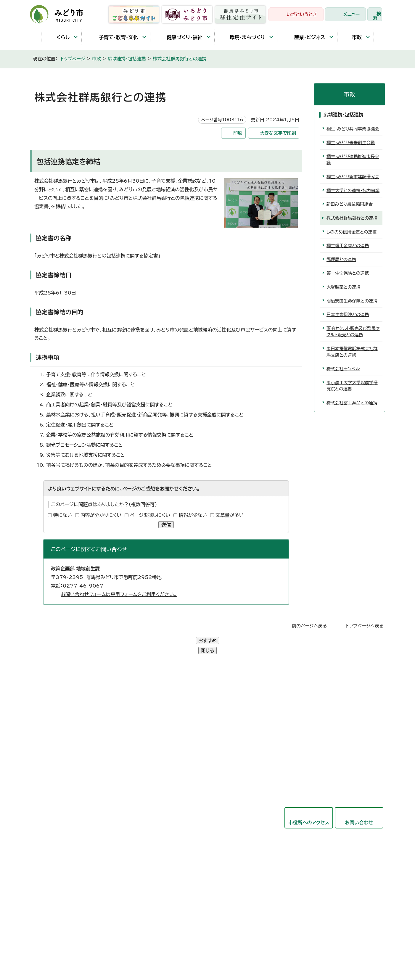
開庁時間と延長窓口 (63, 769)
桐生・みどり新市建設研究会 (353, 177)
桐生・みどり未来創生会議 (351, 143)
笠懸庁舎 (51, 701)
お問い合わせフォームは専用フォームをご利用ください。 (119, 594)
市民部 (175, 729)
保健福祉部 (179, 744)
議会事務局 (179, 845)
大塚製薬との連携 (343, 287)
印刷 (238, 133)
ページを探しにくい (150, 515)
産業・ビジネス (304, 37)
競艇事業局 (179, 787)
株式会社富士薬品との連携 (352, 403)
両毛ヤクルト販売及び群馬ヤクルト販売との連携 (353, 332)
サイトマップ (201, 947)
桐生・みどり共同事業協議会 (353, 129)
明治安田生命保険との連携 (352, 301)
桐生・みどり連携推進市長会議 (353, 160)
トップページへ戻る (365, 626)
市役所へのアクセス (309, 802)
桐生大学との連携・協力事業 (353, 190)
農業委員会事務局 (186, 874)
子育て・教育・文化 (113, 37)
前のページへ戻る (309, 626)
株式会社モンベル (343, 369)
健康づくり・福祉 (179, 37)
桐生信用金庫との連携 (348, 246)
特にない (63, 515)
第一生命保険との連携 (348, 273)
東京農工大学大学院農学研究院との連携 (352, 386)
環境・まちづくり (243, 37)
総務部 (175, 715)
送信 (166, 525)
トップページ (73, 59)
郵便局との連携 (341, 259)
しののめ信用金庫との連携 (352, 232)
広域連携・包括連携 (127, 59)
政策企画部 (179, 700)
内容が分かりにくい (101, 515)
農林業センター (58, 728)
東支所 (49, 755)
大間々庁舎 (54, 714)
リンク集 (170, 947)
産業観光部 (179, 758)
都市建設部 (179, 773)
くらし (58, 37)
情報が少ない (193, 515)
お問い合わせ (359, 802)
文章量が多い (230, 515)
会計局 (175, 816)
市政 (353, 37)
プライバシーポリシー (129, 947)
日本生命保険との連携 (348, 314)
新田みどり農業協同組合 (350, 204)
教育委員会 (179, 831)
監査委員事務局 (184, 860)
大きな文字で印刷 (278, 133)
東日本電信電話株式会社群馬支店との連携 (352, 352)
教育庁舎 (51, 741)
